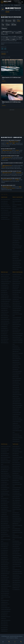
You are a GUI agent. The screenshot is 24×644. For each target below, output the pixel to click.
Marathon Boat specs (5, 516)
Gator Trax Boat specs (16, 498)
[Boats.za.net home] (6, 2)
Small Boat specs (4, 444)
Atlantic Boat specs (16, 285)
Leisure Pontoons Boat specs (6, 511)
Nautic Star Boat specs (5, 531)
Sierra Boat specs (4, 575)
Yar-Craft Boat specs (16, 590)
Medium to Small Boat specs (18, 272)
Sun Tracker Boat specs (17, 413)
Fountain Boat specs (16, 228)
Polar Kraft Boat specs (16, 545)
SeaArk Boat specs (16, 557)
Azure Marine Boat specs (17, 291)
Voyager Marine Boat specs (6, 620)
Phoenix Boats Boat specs (17, 543)
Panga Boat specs (16, 366)
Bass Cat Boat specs (16, 463)
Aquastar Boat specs (16, 459)
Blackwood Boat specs (5, 466)
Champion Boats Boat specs (6, 477)
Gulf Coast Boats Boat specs (6, 307)
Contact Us (12, 638)
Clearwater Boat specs (5, 480)
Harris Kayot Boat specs (5, 502)
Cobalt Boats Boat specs (5, 283)
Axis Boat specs (15, 289)
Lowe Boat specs (4, 513)
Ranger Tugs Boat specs (17, 378)
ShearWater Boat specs (5, 574)
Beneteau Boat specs (16, 212)
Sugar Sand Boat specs (5, 590)
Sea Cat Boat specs (4, 561)
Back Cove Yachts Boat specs (18, 208)
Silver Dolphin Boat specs (17, 563)
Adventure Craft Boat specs (17, 278)
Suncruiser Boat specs (5, 593)
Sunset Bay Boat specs (5, 600)
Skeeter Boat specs (4, 579)
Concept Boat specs (5, 285)
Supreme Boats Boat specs (17, 573)
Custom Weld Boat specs (17, 317)
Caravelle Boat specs (16, 305)
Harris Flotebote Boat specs (17, 335)
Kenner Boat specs (4, 505)
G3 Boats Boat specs (5, 493)
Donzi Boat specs (4, 291)
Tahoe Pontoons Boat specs (17, 420)
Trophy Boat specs (16, 429)
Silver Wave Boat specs (5, 577)
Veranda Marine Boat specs (6, 617)
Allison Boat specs (16, 454)
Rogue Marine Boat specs (17, 555)
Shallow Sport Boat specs (6, 572)
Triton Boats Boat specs (17, 427)
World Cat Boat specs (5, 343)
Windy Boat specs (16, 269)
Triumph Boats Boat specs (6, 611)
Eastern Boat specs (4, 294)
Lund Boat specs (4, 514)
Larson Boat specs (4, 314)
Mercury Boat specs (5, 523)
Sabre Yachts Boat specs (17, 260)
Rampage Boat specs (16, 255)
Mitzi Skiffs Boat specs (16, 531)
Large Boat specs (4, 197)
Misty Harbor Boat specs (5, 525)
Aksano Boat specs (16, 450)
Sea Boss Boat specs (5, 559)
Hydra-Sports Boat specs (17, 235)
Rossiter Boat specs (5, 556)
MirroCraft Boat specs (16, 529)
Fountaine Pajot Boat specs (17, 230)
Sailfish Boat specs (4, 332)
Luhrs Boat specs (16, 241)
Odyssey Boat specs (5, 534)
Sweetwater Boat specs (5, 604)
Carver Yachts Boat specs (17, 215)
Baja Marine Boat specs (5, 276)
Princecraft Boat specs (17, 373)
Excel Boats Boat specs (17, 488)
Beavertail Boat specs (16, 466)
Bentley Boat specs (4, 459)
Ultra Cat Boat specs (16, 579)
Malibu (12, 5)
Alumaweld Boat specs (5, 450)
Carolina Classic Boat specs (17, 214)
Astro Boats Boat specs (5, 454)
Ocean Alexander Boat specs (6, 212)
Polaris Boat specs (16, 546)
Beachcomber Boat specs (6, 457)
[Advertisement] (12, 123)
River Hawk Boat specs (17, 380)
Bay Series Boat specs (16, 464)
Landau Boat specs (4, 509)
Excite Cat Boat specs (16, 224)
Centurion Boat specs (5, 280)
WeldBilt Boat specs (16, 588)
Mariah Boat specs (16, 355)
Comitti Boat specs (16, 312)
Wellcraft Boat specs (16, 266)
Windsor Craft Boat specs (17, 267)
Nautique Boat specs (16, 362)
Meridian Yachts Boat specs (17, 246)
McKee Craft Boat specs (17, 359)
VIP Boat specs (4, 618)
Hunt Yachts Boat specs (5, 205)
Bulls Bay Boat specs (16, 475)
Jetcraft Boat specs (4, 309)
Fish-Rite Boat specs (16, 493)
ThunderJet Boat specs (17, 422)
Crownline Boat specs (5, 289)
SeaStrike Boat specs (5, 568)
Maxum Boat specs (16, 244)
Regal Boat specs (16, 257)
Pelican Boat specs (16, 541)
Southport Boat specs (16, 398)
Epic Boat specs (15, 328)
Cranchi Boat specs (4, 201)
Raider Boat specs (16, 377)
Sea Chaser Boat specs (5, 563)
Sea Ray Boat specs (4, 217)
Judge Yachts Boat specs (17, 237)
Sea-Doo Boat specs (5, 566)
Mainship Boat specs (16, 242)
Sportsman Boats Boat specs (6, 586)
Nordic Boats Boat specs (5, 319)
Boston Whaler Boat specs (6, 278)
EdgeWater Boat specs (5, 296)
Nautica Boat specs (16, 360)
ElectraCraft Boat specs (5, 488)
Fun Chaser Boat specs (5, 491)
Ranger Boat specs (4, 552)
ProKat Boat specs (4, 326)
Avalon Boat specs (16, 287)
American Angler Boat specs (18, 457)
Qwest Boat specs (16, 552)
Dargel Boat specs (16, 481)
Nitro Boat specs (4, 532)
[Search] (9, 642)
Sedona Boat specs (4, 570)
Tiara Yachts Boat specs (17, 264)
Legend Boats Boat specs (17, 520)
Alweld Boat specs (16, 455)
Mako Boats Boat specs (17, 350)
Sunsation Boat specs (16, 414)
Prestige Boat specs (16, 253)
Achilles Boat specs (16, 446)
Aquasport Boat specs (16, 283)
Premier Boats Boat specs (17, 371)
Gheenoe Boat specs (16, 502)
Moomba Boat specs (5, 529)
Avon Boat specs (15, 461)
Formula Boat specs (16, 226)
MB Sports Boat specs (5, 522)
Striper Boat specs (16, 411)
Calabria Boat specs (4, 471)
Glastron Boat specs (16, 332)
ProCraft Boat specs (5, 550)
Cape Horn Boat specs (16, 303)
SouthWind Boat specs (17, 400)
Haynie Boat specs (16, 513)
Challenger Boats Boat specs (6, 282)
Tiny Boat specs (15, 444)
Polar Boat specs (15, 369)
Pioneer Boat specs (4, 547)
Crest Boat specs (4, 482)
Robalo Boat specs (16, 382)
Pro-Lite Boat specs (5, 548)
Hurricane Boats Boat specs (17, 339)
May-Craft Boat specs (16, 357)
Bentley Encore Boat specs (6, 461)
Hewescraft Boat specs (17, 337)
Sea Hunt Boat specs (16, 389)
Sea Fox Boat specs (16, 387)
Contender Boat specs (5, 287)
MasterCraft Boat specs (5, 316)
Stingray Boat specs (16, 409)
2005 (2, 49)
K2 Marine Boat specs (16, 514)
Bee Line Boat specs (16, 468)
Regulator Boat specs (5, 330)
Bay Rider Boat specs (5, 455)
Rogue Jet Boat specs (16, 384)
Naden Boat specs (16, 536)
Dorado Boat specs (4, 292)
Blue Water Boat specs (5, 470)
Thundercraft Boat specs (5, 608)
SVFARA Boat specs (4, 602)
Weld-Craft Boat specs (16, 586)
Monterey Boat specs (5, 318)
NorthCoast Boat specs (17, 364)
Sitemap (16, 638)
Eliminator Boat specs (5, 298)
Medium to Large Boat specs (18, 197)
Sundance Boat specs (5, 595)
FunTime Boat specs (16, 233)
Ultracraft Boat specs (16, 581)
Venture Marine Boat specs (17, 436)
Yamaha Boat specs (4, 629)
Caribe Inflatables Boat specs (18, 477)
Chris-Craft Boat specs (17, 219)
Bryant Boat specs (16, 294)
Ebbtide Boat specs (16, 323)
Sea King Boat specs (5, 565)
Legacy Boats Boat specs (17, 239)
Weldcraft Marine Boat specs (18, 438)
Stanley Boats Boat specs (17, 404)
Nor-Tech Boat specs (5, 210)
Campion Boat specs (16, 301)
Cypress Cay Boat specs (17, 319)
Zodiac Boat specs (4, 631)
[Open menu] (22, 2)
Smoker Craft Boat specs (5, 583)
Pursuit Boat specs (4, 328)
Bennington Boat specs (17, 292)
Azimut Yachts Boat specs (6, 199)
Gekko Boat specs (4, 500)
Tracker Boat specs (16, 575)
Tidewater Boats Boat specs (6, 609)
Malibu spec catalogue (11, 188)
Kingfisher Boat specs (5, 312)
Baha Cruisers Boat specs (6, 274)
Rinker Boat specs (16, 258)
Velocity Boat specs (16, 434)
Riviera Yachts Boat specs (6, 216)
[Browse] (15, 642)
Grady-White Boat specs (5, 305)
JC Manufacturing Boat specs (18, 341)
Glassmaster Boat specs (17, 506)
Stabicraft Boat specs (16, 402)
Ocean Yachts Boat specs (5, 214)
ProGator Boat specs (16, 550)
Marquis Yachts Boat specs (6, 207)
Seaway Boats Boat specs (17, 395)
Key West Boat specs (16, 348)
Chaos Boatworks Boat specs (18, 479)
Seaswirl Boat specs (5, 335)
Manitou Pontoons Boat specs (18, 353)
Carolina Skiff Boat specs (5, 475)
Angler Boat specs (16, 280)
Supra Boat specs (16, 416)
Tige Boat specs (15, 423)
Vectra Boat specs (4, 615)
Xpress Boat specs (4, 627)
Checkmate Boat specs (17, 309)
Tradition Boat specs (16, 425)
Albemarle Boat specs (16, 199)
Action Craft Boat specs (17, 448)
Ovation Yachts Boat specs (17, 251)
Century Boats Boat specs (17, 307)
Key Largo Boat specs (5, 507)
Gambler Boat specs (16, 497)
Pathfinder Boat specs (5, 545)
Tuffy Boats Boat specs (17, 577)
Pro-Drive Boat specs (16, 548)
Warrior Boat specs (4, 622)
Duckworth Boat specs (17, 321)
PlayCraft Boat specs (16, 368)
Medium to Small (7, 5)
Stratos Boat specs (4, 588)
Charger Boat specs (5, 479)
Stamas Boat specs (4, 341)
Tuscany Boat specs (5, 613)
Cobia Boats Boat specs (17, 310)
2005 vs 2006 (3, 54)
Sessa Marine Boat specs (5, 219)
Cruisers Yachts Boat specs (17, 221)
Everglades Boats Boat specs (6, 300)
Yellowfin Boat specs (16, 441)
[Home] (3, 642)
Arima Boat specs (4, 452)
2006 (5, 49)
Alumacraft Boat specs (5, 448)
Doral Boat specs (16, 223)
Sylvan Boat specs (4, 606)
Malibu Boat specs (16, 351)
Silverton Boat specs (16, 262)
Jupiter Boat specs (4, 310)
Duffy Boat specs (4, 486)
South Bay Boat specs (5, 584)
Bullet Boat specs (16, 473)
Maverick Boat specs (5, 520)
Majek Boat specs (16, 523)
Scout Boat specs (4, 334)
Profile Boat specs (16, 375)
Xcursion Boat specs (5, 626)
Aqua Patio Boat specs (16, 282)
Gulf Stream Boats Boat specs (18, 334)
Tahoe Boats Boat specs (17, 418)
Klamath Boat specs (16, 516)
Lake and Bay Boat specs (17, 518)
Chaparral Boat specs (16, 217)
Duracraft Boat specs (16, 482)
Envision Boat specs (16, 326)
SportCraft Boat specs (5, 339)
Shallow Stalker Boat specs (17, 559)
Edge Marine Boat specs (17, 325)
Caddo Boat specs (16, 300)
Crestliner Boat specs (5, 484)
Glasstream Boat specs (17, 330)
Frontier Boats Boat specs (17, 495)
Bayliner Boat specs (16, 210)
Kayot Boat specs (16, 346)
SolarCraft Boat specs (16, 564)
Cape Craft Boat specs (5, 473)
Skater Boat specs (16, 396)
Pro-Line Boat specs (5, 325)
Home (2, 5)
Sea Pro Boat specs (16, 391)
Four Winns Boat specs (17, 232)
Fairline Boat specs (4, 203)
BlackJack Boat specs (16, 470)
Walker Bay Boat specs (16, 582)
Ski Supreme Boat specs (5, 581)
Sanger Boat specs (4, 557)
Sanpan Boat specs (16, 386)
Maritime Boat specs (5, 518)
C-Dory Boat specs (16, 296)
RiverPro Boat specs (16, 554)
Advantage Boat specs (16, 276)
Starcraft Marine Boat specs (17, 405)
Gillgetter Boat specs (16, 504)
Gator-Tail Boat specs (16, 500)
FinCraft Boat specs (16, 491)
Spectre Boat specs (5, 337)
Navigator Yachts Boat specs (6, 208)
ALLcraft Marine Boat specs (17, 452)
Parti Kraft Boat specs (5, 543)
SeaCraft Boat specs (16, 393)
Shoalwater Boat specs (17, 561)
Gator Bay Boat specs (5, 498)
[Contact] (21, 642)
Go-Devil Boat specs (16, 507)
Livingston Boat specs (16, 522)
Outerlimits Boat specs (5, 321)
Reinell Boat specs (4, 554)
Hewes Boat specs (4, 504)
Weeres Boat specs (4, 624)
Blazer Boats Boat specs (5, 468)
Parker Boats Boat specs (5, 323)
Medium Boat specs (4, 272)
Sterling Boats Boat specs (17, 572)
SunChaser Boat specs (5, 592)
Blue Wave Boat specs (16, 472)
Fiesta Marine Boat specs (5, 301)
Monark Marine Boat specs (6, 527)
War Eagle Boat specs (16, 584)
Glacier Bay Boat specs (5, 303)
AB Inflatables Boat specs (17, 274)
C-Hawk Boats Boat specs (17, 298)
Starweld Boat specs (16, 570)
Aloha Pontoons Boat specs (6, 446)
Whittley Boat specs (16, 439)
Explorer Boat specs (16, 489)
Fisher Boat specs (4, 489)
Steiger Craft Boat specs (17, 407)
